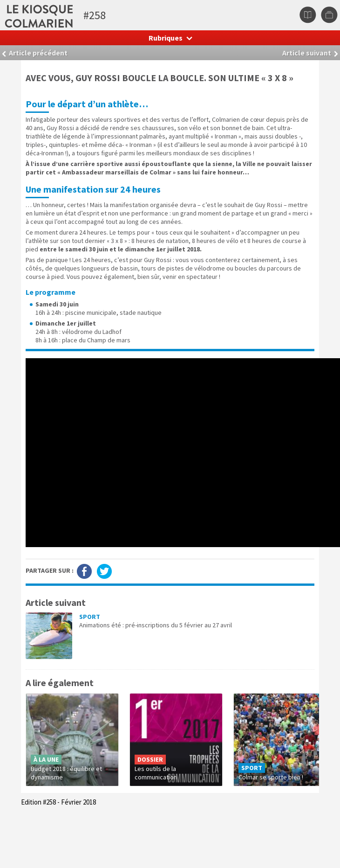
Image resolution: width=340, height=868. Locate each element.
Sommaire (308, 15)
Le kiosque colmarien (76, 15)
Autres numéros (329, 15)
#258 (95, 15)
